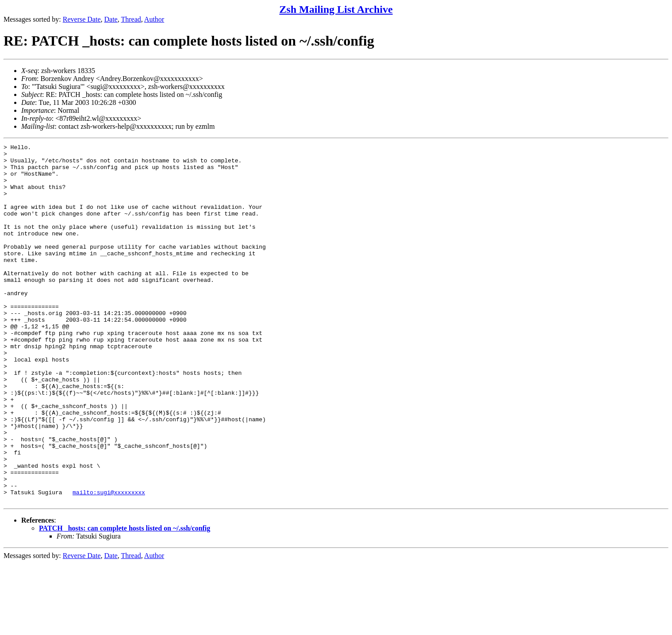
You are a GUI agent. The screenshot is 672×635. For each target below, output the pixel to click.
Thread (131, 19)
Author (154, 19)
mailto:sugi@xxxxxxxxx (109, 562)
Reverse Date (82, 19)
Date (111, 19)
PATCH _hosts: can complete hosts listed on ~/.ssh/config (125, 600)
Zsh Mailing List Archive (336, 9)
